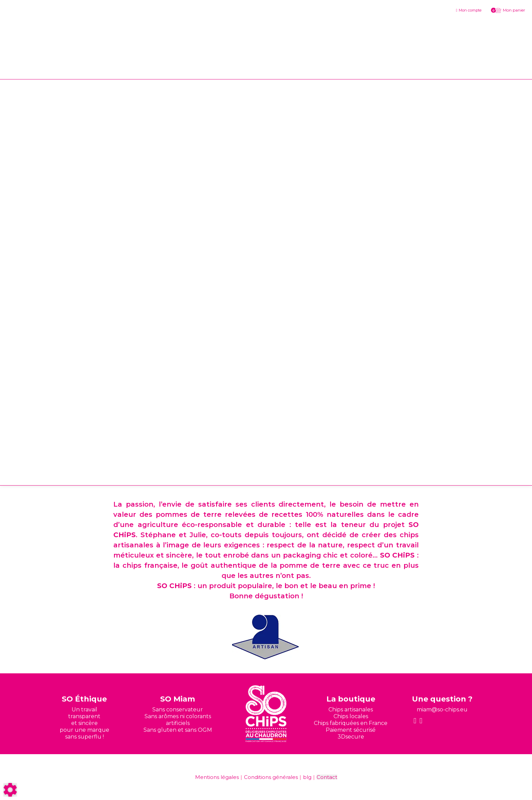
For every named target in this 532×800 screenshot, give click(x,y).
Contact (327, 777)
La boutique (351, 699)
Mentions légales (217, 777)
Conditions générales (271, 777)
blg (307, 777)
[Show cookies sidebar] (10, 790)
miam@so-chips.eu (442, 710)
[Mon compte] (469, 10)
